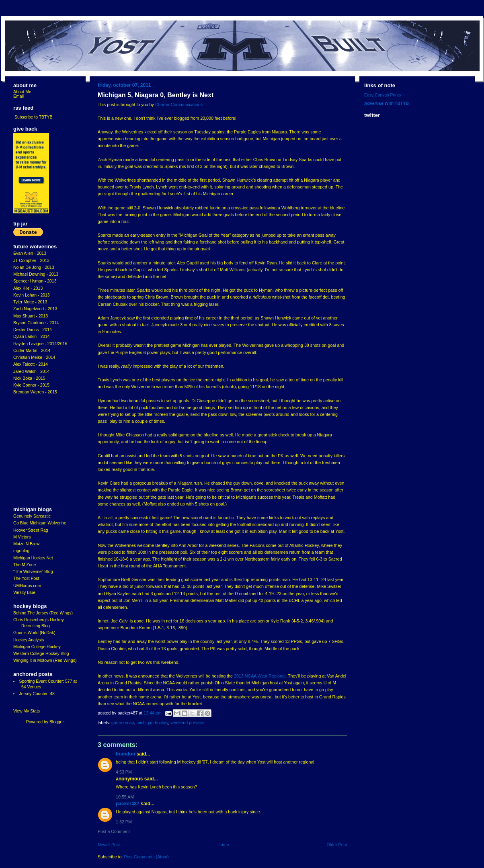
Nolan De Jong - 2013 (34, 267)
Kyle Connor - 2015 (31, 385)
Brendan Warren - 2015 (35, 392)
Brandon (125, 754)
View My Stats (27, 711)
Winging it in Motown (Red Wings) (45, 660)
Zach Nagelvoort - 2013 (35, 309)
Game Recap (123, 723)
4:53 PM (124, 772)
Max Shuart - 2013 (31, 316)
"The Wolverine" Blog (33, 572)
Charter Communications (179, 104)
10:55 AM (125, 797)
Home (223, 845)
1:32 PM (124, 822)
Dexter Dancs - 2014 (33, 330)
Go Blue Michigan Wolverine (40, 523)
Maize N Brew (26, 544)
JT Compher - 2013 (31, 261)
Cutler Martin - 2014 (32, 351)
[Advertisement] (37, 451)
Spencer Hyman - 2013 (35, 281)
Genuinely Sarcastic (32, 516)
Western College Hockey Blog (41, 654)
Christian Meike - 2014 (34, 357)
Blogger (56, 722)
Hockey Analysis (29, 640)
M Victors (22, 537)
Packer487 (128, 804)
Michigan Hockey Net (33, 558)
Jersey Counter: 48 (37, 694)
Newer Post (109, 845)
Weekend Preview (187, 723)
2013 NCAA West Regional (260, 676)
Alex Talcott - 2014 (31, 364)
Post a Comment (114, 831)
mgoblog (21, 551)
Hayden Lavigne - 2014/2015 (40, 344)
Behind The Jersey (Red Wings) (43, 613)
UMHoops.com (27, 586)
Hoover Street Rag (31, 530)
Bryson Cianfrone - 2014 (36, 323)
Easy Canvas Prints (382, 95)
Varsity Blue (24, 593)
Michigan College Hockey (37, 647)
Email (18, 96)
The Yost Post (26, 578)
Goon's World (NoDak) (34, 633)
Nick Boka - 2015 (29, 378)
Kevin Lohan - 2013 (32, 295)
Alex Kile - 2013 (28, 288)
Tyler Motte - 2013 (30, 302)
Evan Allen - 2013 (30, 253)
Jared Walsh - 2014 (31, 372)
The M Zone (25, 565)
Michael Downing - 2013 (36, 274)
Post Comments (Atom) (146, 857)
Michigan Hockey (152, 723)
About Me (22, 92)
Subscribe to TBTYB (34, 117)
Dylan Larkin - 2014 (32, 337)
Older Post (337, 845)
